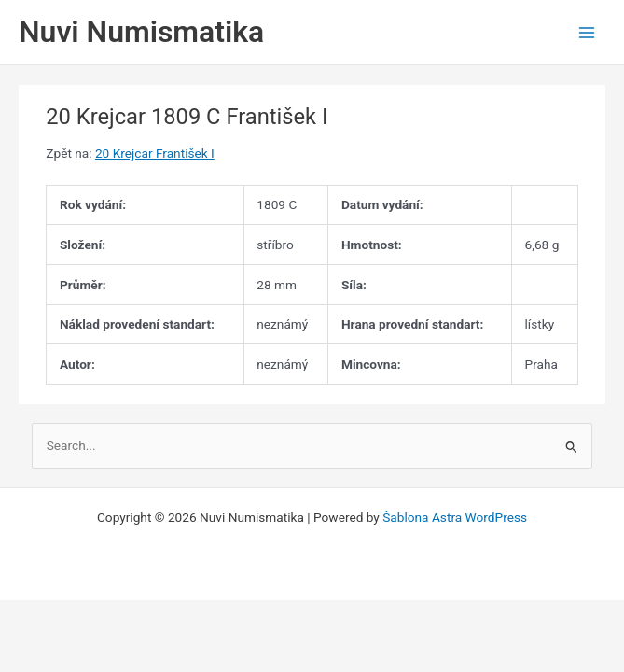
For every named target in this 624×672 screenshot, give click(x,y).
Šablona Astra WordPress (455, 517)
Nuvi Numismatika (141, 32)
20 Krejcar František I (155, 153)
